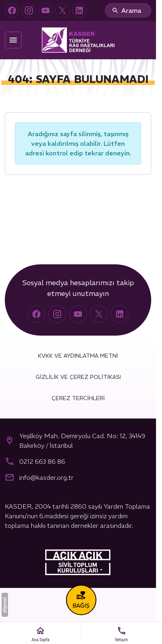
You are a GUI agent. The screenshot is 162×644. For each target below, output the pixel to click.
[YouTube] (46, 10)
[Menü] (13, 40)
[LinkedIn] (79, 10)
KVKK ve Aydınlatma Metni (78, 356)
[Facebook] (12, 10)
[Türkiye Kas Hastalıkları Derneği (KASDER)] (78, 40)
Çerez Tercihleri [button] (78, 398)
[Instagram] (29, 10)
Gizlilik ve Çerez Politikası (78, 377)
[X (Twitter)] (62, 10)
